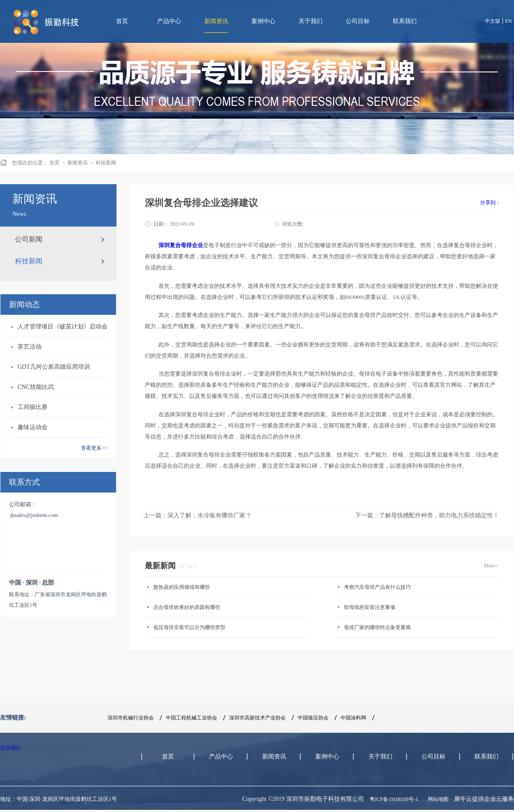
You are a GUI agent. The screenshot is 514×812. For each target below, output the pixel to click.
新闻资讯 (78, 163)
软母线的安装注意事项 (370, 607)
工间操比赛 (33, 407)
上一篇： (197, 515)
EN (508, 21)
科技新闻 (106, 163)
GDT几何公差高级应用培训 (54, 367)
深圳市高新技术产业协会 (257, 718)
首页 (122, 21)
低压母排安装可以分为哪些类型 (189, 627)
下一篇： (427, 515)
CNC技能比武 (36, 387)
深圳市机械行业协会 (131, 718)
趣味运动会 (33, 427)
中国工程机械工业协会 (191, 718)
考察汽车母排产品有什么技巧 (377, 587)
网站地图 (437, 799)
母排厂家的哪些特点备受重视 (377, 627)
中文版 (493, 21)
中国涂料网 (353, 718)
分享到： (490, 203)
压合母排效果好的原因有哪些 (187, 607)
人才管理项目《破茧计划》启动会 (63, 327)
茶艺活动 (30, 347)
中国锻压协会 (313, 718)
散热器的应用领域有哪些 (182, 587)
